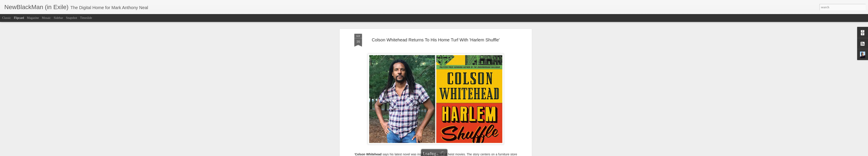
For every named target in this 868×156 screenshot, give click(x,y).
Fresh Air (459, 110)
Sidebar (58, 18)
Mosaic (46, 18)
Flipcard (19, 18)
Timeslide (86, 18)
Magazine (33, 18)
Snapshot (72, 18)
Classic (7, 18)
